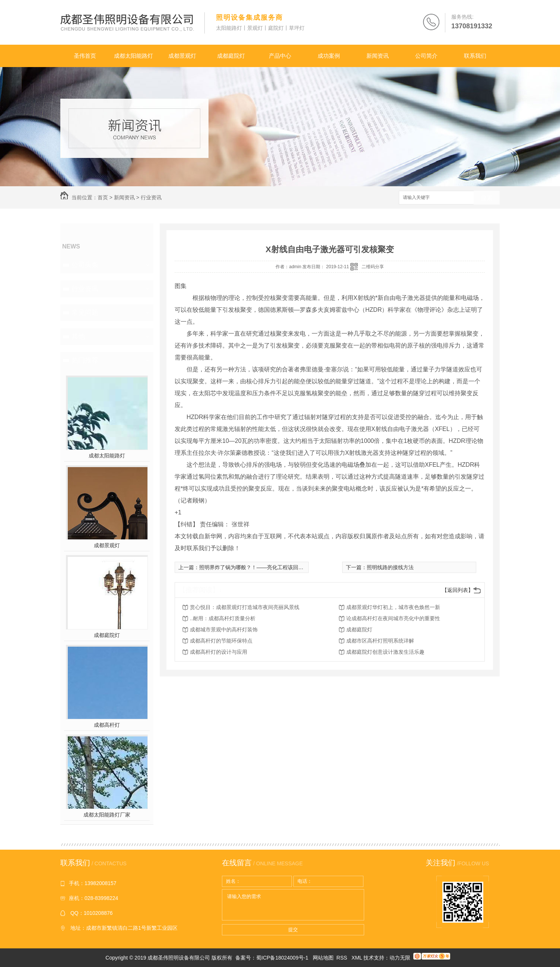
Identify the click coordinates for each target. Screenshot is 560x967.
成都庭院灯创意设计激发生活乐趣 (385, 652)
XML (357, 958)
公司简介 (426, 56)
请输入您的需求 (293, 905)
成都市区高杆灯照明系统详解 (380, 641)
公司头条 (85, 265)
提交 (293, 930)
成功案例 (329, 56)
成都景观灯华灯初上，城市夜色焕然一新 (393, 607)
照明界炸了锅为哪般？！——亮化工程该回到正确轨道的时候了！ (275, 567)
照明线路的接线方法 (390, 567)
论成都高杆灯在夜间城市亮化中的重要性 (393, 618)
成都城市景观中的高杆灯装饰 (224, 630)
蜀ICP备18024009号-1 (282, 958)
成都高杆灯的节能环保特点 (221, 641)
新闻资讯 (378, 56)
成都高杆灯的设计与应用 (219, 652)
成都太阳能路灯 (133, 56)
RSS (343, 958)
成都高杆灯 (107, 725)
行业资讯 (151, 197)
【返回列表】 (458, 590)
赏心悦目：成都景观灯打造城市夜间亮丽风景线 (245, 607)
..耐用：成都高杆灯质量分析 (223, 618)
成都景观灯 (182, 56)
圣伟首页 (85, 56)
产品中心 (280, 56)
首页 (103, 197)
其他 (78, 336)
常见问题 (85, 313)
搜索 (487, 198)
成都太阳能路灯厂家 (107, 815)
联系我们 (475, 56)
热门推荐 (85, 360)
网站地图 (323, 958)
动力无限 (400, 958)
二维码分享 (373, 267)
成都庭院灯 (231, 56)
